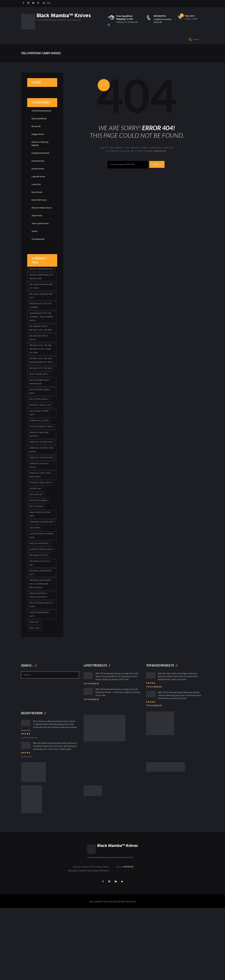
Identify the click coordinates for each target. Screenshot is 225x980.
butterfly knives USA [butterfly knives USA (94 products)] (40, 436)
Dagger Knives (38, 144)
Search (158, 175)
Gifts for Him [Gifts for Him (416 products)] (36, 542)
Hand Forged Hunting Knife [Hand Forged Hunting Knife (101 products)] (41, 563)
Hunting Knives (38, 171)
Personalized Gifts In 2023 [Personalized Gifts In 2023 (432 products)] (41, 623)
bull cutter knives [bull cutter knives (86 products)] (39, 429)
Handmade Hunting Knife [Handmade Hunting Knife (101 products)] (39, 573)
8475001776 (160, 16)
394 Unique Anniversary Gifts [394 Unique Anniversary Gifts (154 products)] (42, 315)
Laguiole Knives (39, 187)
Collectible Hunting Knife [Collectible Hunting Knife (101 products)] (40, 444)
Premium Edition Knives (39, 220)
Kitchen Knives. (39, 179)
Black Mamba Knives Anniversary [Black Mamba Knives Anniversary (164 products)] (40, 411)
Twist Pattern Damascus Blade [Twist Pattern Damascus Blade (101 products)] (38, 667)
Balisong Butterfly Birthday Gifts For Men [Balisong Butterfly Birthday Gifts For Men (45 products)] (41, 350)
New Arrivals (37, 202)
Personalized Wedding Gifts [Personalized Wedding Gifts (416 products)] (41, 633)
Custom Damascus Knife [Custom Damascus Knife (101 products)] (39, 460)
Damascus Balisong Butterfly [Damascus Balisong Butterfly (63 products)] (40, 470)
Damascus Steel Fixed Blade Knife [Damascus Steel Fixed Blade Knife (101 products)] (41, 521)
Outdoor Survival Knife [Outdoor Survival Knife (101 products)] (39, 606)
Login (50, 4)
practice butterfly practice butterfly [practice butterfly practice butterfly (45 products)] (39, 657)
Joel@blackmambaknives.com (162, 21)
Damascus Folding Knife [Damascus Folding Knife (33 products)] (39, 481)
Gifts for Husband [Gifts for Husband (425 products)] (39, 549)
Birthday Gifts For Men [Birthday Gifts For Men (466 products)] (41, 396)
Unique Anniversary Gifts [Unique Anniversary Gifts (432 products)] (40, 678)
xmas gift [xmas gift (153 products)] (34, 686)
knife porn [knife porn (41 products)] (35, 581)
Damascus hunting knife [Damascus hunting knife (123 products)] (39, 501)
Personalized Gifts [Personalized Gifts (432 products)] (39, 614)
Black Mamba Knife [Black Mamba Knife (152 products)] (39, 403)
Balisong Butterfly (40, 129)
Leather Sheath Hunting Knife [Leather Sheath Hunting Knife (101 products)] (42, 590)
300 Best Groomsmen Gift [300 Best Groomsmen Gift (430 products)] (40, 284)
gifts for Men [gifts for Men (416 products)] (36, 555)
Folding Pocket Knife (41, 163)
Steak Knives (37, 229)
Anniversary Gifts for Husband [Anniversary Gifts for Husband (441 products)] (41, 325)
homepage (160, 161)
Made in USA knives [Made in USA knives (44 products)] (39, 598)
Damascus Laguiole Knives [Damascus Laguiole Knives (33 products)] (40, 511)
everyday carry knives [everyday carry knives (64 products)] (41, 530)
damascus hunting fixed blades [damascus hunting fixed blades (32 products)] (39, 491)
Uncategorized (39, 252)
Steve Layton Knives (41, 237)
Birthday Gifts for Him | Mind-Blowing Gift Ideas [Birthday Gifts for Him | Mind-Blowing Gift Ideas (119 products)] (42, 386)
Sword (35, 245)
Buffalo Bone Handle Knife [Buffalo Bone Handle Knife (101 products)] (40, 421)
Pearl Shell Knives (40, 210)
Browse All (36, 137)
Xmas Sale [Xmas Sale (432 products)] (35, 692)
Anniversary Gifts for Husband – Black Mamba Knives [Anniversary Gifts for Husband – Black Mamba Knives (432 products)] (41, 338)
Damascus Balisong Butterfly (40, 154)
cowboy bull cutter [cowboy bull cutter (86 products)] (40, 452)
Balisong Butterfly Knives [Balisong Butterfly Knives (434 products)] (39, 360)
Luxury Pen (37, 194)
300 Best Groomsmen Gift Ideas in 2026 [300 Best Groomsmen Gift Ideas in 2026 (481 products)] (40, 295)
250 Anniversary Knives (42, 121)
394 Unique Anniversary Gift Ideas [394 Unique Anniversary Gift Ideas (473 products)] (42, 305)
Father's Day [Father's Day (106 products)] (36, 536)
